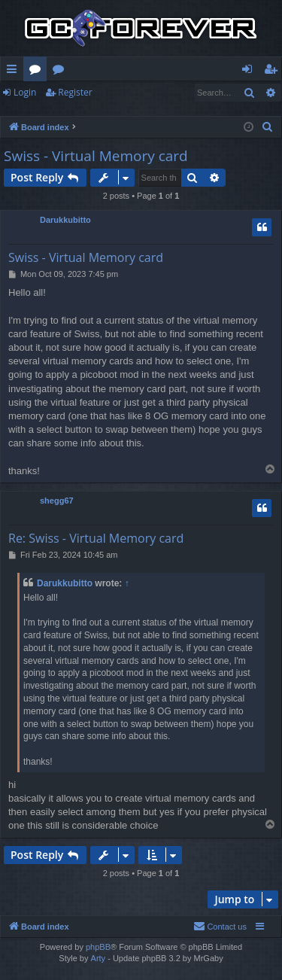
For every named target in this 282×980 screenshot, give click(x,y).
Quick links (15, 72)
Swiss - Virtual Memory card (96, 156)
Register (75, 92)
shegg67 (57, 501)
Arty (99, 958)
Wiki (61, 72)
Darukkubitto (65, 220)
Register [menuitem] (274, 72)
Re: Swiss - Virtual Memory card (96, 538)
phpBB (98, 947)
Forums (38, 72)
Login (25, 92)
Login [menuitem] (250, 72)
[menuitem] (268, 127)
